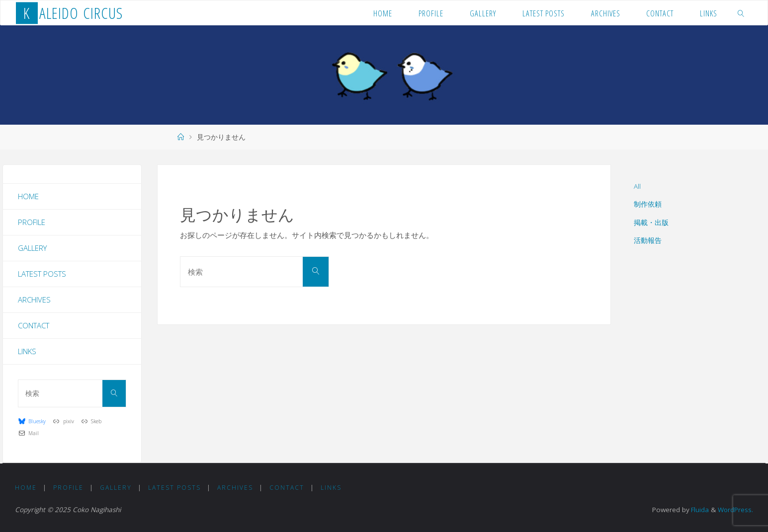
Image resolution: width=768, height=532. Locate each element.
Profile (32, 222)
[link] (741, 13)
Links (27, 351)
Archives (34, 300)
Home (28, 196)
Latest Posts (42, 274)
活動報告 (648, 240)
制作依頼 (648, 204)
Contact (34, 325)
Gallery (32, 248)
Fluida (698, 510)
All (637, 186)
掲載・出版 (651, 223)
